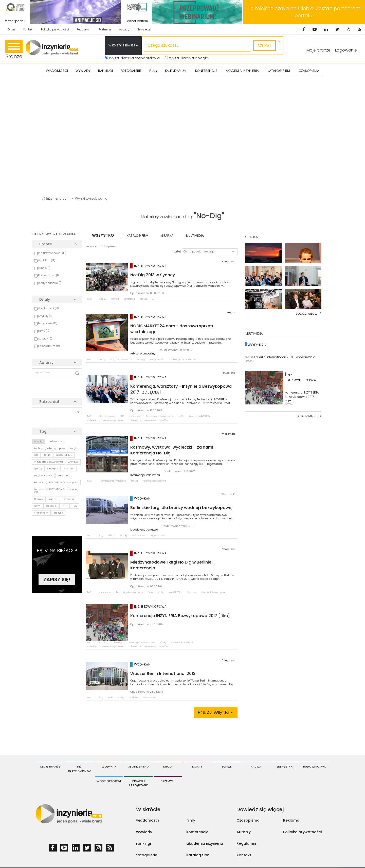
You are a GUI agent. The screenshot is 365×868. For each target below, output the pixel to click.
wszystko (103, 235)
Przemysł (168, 781)
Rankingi (105, 71)
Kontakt (28, 29)
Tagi (43, 431)
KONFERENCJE (206, 71)
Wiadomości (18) (48, 308)
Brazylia (58, 513)
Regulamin (84, 29)
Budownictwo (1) (48, 275)
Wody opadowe (109, 781)
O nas (12, 29)
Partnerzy (105, 29)
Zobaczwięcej (307, 416)
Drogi (168, 767)
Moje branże (50, 767)
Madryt (53, 499)
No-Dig (38, 441)
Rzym (37, 506)
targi (73, 448)
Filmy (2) (44, 331)
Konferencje (55, 441)
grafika (167, 236)
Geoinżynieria (139, 767)
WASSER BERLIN (64, 455)
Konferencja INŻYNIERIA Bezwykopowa (56, 482)
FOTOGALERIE (131, 71)
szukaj (264, 46)
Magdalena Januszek (144, 530)
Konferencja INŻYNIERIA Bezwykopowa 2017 (56, 491)
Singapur (53, 469)
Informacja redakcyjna (145, 475)
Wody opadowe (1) (50, 283)
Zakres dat (49, 402)
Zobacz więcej (307, 314)
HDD (74, 506)
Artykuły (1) (45, 316)
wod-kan (63, 475)
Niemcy (39, 499)
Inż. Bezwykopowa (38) (52, 253)
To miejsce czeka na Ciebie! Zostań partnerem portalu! (304, 12)
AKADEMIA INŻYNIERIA (242, 71)
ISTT (36, 455)
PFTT (64, 506)
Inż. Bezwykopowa (80, 769)
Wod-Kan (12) (47, 260)
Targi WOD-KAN (43, 475)
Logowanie (346, 50)
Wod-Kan (109, 767)
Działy (45, 299)
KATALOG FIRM (279, 71)
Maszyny (141, 360)
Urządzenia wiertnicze (121, 360)
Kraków (102, 643)
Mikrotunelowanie (107, 416)
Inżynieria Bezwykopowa (48, 462)
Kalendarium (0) (49, 346)
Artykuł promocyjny (143, 354)
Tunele (227, 767)
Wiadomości (57, 71)
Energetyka (286, 767)
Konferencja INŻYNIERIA (200, 416)
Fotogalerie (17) (48, 323)
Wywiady (83, 71)
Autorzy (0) (45, 339)
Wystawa (73, 462)
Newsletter (144, 29)
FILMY (153, 71)
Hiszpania (68, 499)
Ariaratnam (41, 513)
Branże (14, 50)
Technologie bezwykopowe (50, 448)
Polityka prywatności (55, 29)
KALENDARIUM (176, 71)
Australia (69, 469)
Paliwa (256, 767)
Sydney (38, 469)
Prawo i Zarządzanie (139, 783)
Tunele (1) (44, 268)
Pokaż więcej (216, 713)
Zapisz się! (57, 580)
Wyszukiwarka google (186, 58)
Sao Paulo (51, 506)
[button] (210, 252)
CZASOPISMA (309, 71)
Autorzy (124, 29)
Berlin (47, 455)
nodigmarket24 (157, 360)
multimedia (195, 236)
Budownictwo (315, 767)
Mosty (197, 767)
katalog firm (138, 236)
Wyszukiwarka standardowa (132, 58)
